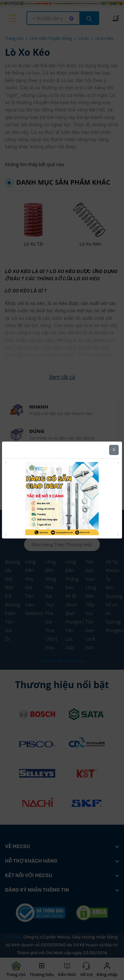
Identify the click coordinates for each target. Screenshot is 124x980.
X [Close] (114, 440)
